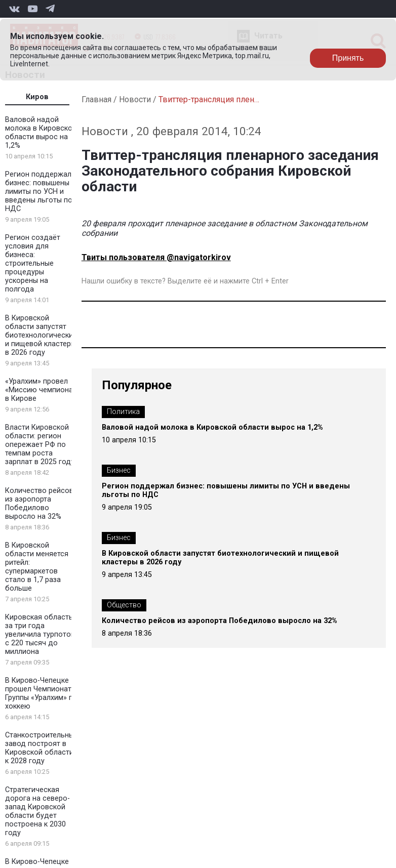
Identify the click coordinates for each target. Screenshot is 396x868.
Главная (96, 99)
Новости (135, 99)
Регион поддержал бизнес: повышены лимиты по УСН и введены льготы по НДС (39, 192)
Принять (348, 58)
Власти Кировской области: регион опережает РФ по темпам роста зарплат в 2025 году (40, 445)
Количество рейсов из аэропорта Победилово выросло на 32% (39, 504)
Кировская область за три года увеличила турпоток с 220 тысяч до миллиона (40, 634)
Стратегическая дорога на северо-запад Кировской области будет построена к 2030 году (37, 811)
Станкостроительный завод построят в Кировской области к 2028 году (42, 748)
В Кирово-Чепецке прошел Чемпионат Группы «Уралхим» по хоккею (41, 693)
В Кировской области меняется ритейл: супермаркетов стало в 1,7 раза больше (37, 567)
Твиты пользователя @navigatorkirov (156, 257)
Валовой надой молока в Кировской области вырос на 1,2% (41, 133)
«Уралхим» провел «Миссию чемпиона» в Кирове (41, 390)
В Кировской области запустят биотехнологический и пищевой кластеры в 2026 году (41, 335)
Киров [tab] (37, 97)
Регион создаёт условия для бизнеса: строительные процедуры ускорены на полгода (33, 263)
